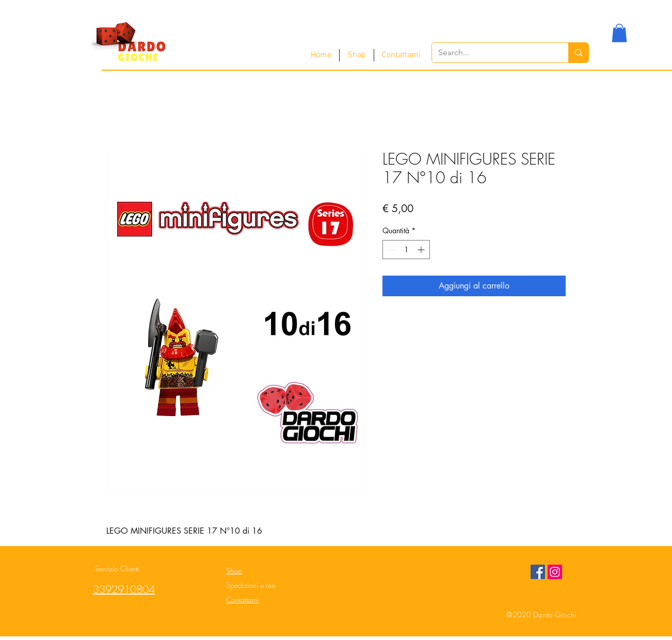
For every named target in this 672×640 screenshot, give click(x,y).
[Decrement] (390, 250)
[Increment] (422, 250)
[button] (619, 33)
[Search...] (492, 53)
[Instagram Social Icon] (555, 572)
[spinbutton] (406, 250)
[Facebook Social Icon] (538, 572)
